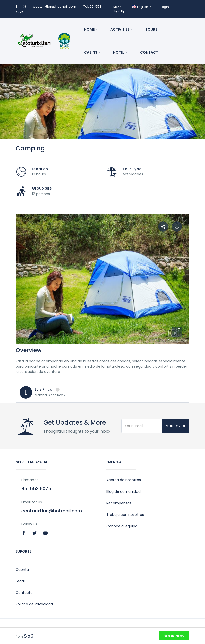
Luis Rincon (45, 389)
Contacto (24, 593)
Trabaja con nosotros (125, 515)
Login (165, 7)
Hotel (120, 52)
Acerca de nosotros (124, 480)
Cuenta (22, 570)
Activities (122, 29)
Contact (149, 52)
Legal (20, 581)
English (142, 7)
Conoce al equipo (122, 526)
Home (91, 29)
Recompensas (119, 503)
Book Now (174, 636)
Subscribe (176, 426)
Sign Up (119, 11)
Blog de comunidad (123, 491)
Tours (151, 29)
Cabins (92, 52)
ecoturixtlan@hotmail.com (55, 6)
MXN (118, 7)
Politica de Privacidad (34, 604)
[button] (177, 332)
